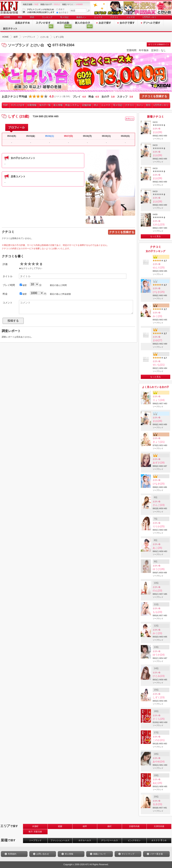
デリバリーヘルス (110, 840)
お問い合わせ (43, 854)
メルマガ (131, 17)
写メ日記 (64, 17)
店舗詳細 (87, 105)
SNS (32, 17)
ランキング (47, 17)
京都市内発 (134, 826)
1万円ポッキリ (149, 17)
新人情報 (58, 105)
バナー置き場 (156, 854)
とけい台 (157, 128)
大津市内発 (159, 826)
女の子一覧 (45, 105)
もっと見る (156, 236)
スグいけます (18, 105)
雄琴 (85, 826)
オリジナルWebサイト (159, 44)
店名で (60, 9)
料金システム (72, 105)
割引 (148, 105)
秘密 (23, 285)
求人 (96, 105)
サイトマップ (128, 854)
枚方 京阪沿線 (35, 832)
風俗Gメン (81, 17)
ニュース (98, 17)
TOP (6, 105)
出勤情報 (32, 105)
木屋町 (35, 826)
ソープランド (35, 840)
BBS (20, 17)
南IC (110, 826)
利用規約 (12, 854)
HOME (7, 17)
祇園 (60, 826)
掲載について (100, 854)
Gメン (140, 105)
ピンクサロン (134, 840)
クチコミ (114, 17)
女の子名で (62, 13)
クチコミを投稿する (154, 96)
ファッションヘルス (60, 840)
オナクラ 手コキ (159, 840)
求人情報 (69, 854)
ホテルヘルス (85, 840)
